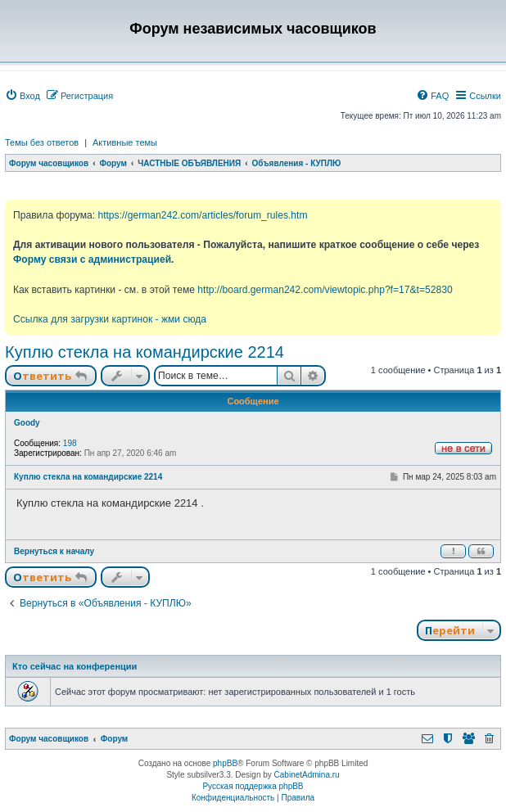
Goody (27, 423)
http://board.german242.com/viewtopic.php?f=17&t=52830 (325, 290)
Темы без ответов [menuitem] (42, 142)
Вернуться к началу (54, 551)
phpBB (225, 763)
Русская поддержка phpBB (253, 786)
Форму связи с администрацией (92, 259)
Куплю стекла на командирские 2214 (145, 352)
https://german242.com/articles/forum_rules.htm (202, 215)
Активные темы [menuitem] (125, 142)
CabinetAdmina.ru (307, 775)
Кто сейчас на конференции (75, 666)
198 (70, 443)
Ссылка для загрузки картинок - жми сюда (110, 319)
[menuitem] (23, 96)
